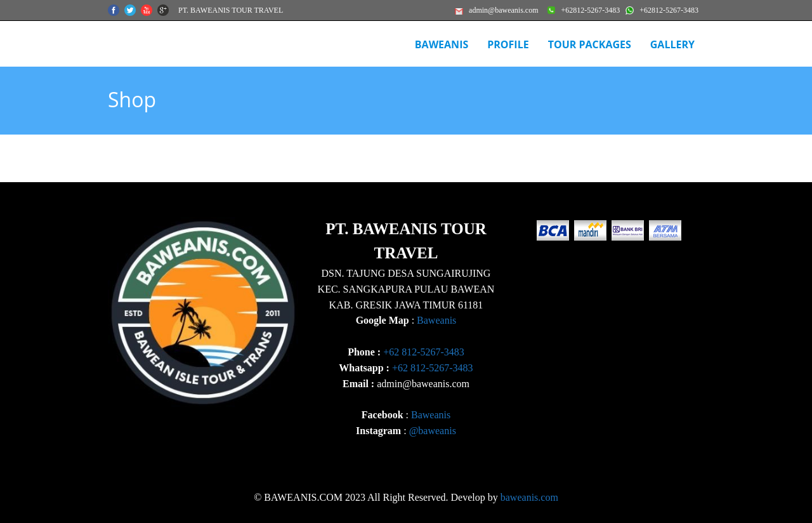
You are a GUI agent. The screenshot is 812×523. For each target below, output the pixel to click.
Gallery (672, 44)
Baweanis (436, 320)
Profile (508, 44)
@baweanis (433, 431)
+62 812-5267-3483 (424, 352)
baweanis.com (529, 497)
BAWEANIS (442, 44)
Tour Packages (590, 44)
